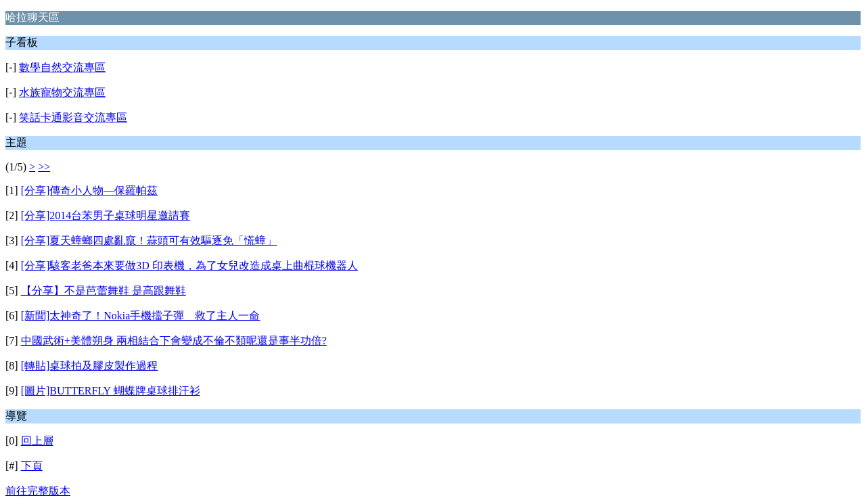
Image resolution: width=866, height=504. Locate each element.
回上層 (37, 441)
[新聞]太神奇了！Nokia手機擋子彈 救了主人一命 (141, 316)
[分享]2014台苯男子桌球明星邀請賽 (106, 215)
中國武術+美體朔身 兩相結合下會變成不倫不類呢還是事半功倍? (174, 341)
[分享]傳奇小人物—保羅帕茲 (90, 190)
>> (44, 167)
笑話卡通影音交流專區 (73, 117)
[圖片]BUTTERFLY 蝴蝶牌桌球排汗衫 (111, 391)
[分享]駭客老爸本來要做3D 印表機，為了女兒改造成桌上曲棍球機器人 (189, 266)
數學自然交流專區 (62, 67)
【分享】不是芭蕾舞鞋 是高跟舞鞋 (104, 291)
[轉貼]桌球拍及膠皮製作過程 (90, 366)
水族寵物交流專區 (62, 92)
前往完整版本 (38, 491)
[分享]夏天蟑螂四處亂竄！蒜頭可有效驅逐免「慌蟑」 (149, 240)
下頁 (32, 466)
